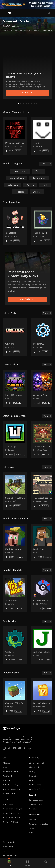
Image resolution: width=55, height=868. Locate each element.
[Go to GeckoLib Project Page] (15, 645)
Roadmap (33, 781)
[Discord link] (20, 748)
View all (47, 313)
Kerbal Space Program (12, 785)
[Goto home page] (10, 13)
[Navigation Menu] (4, 13)
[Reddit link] (30, 748)
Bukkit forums (35, 785)
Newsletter (34, 776)
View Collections (28, 299)
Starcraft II (7, 781)
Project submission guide (13, 809)
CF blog (32, 772)
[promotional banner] (27, 4)
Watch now (27, 93)
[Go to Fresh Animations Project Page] (15, 542)
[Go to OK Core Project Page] (15, 337)
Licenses (6, 851)
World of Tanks (9, 794)
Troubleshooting (36, 805)
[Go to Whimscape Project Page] (15, 440)
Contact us (34, 809)
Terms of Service (9, 842)
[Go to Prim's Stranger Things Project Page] (15, 136)
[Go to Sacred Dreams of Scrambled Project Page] (15, 388)
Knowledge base (36, 800)
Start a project (9, 805)
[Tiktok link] (9, 748)
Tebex (31, 828)
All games (7, 763)
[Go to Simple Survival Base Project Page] (15, 491)
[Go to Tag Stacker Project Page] (15, 226)
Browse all (46, 164)
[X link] (25, 748)
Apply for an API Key (11, 818)
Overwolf (33, 820)
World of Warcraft (10, 772)
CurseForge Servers (37, 789)
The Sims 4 (7, 776)
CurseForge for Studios (39, 824)
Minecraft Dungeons (11, 789)
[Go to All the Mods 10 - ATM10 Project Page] (15, 594)
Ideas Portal (34, 767)
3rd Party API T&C (10, 822)
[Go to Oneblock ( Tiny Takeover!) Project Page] (15, 696)
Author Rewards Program (13, 813)
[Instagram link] (4, 748)
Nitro (31, 833)
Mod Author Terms (10, 855)
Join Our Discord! (36, 763)
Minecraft (7, 767)
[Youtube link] (14, 748)
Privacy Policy (8, 847)
